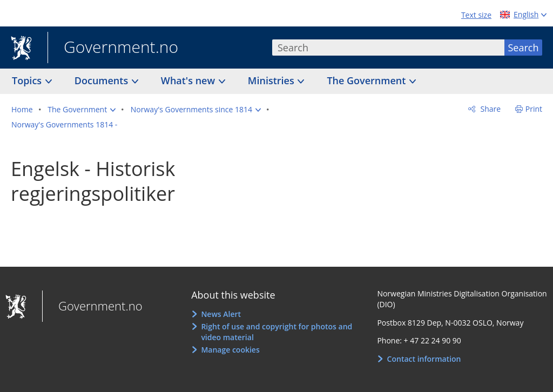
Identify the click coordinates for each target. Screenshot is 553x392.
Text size (476, 15)
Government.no (113, 48)
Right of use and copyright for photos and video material (276, 332)
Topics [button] (28, 80)
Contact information (424, 359)
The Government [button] (367, 80)
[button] (82, 110)
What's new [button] (189, 80)
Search (524, 48)
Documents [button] (103, 80)
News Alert (221, 314)
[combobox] (388, 48)
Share (490, 109)
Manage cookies (230, 350)
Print (534, 109)
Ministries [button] (272, 80)
